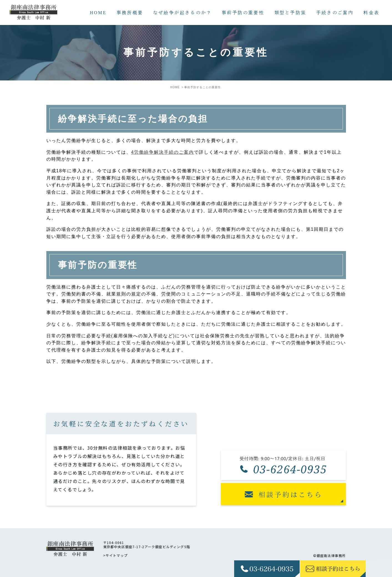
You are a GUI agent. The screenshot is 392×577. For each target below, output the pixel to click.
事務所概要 (130, 12)
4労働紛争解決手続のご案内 (163, 152)
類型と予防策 (290, 12)
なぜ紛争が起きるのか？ (182, 12)
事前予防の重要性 (243, 12)
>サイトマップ (115, 555)
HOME (98, 12)
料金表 (371, 12)
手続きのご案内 (335, 12)
